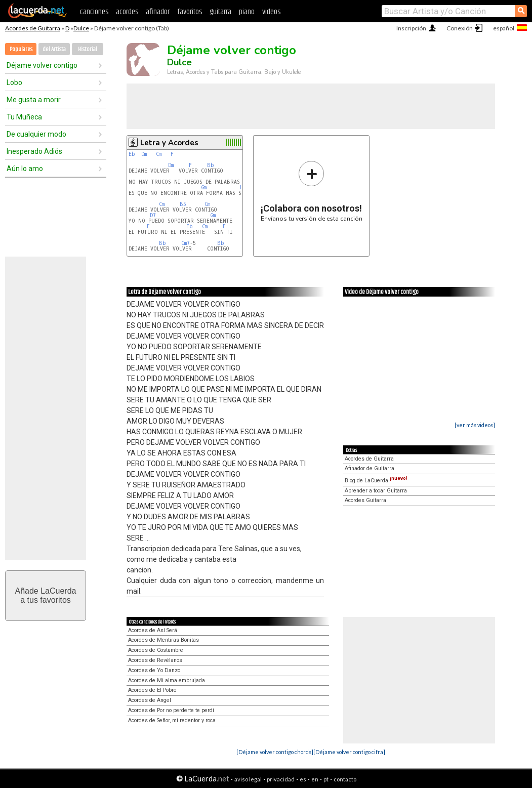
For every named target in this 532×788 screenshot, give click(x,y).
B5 (183, 204)
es (303, 779)
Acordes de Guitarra (33, 28)
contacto (345, 779)
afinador (158, 12)
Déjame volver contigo (42, 65)
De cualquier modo (36, 134)
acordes (127, 12)
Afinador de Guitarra (370, 468)
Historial (88, 49)
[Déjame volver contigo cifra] (349, 752)
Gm (204, 188)
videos (271, 12)
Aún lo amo (25, 169)
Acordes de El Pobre (152, 690)
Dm (144, 154)
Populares (21, 49)
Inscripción (411, 28)
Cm (159, 154)
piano (247, 12)
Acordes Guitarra (365, 500)
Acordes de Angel (150, 700)
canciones (94, 12)
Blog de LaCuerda (376, 481)
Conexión (460, 28)
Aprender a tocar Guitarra (376, 491)
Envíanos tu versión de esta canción (312, 191)
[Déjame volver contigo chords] (275, 752)
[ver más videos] (475, 425)
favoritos (190, 12)
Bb (211, 165)
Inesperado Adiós (34, 151)
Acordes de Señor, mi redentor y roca (172, 720)
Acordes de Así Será (153, 630)
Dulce (81, 28)
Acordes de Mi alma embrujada (167, 680)
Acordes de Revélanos (155, 660)
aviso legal (248, 779)
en (315, 779)
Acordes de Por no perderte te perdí (171, 710)
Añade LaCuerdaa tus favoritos (46, 595)
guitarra (220, 12)
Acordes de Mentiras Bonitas (163, 640)
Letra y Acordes (169, 143)
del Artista (54, 49)
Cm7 (186, 243)
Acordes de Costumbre (156, 650)
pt (326, 779)
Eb (132, 154)
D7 (153, 215)
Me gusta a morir (34, 100)
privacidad (281, 779)
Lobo (14, 82)
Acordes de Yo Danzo (154, 670)
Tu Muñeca (24, 117)
